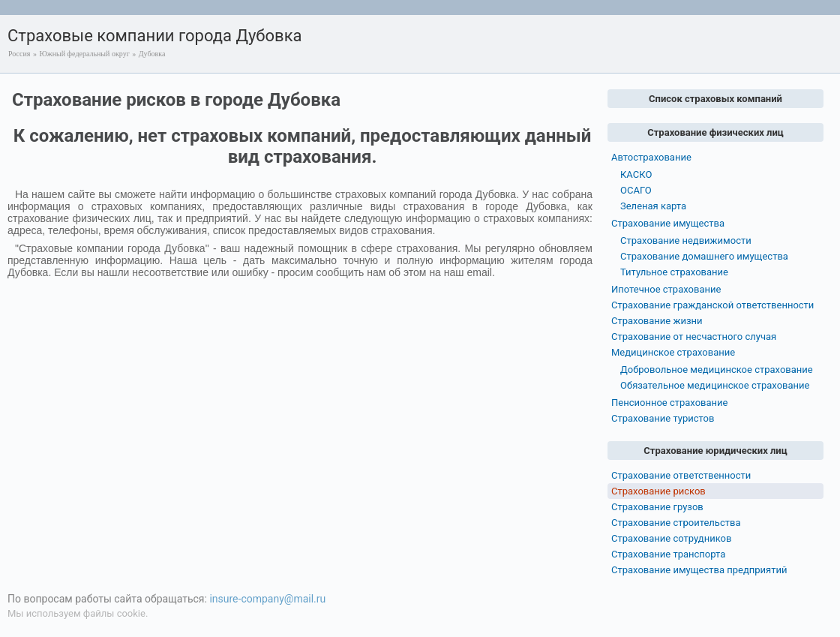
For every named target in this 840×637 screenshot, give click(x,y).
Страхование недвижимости (686, 240)
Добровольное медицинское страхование (717, 370)
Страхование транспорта (668, 554)
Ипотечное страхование (666, 289)
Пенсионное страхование (669, 403)
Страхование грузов (657, 507)
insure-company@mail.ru (267, 599)
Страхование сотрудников (671, 538)
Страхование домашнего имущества (704, 256)
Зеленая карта (653, 206)
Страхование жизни (657, 321)
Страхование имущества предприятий (699, 570)
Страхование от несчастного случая (694, 337)
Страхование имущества (668, 223)
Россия (19, 54)
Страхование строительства (676, 523)
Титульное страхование (674, 272)
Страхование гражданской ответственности (712, 305)
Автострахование (651, 157)
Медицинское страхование (673, 352)
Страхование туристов (663, 418)
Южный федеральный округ (84, 54)
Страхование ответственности (681, 475)
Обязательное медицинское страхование (715, 385)
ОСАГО (636, 190)
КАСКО (636, 174)
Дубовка (152, 54)
